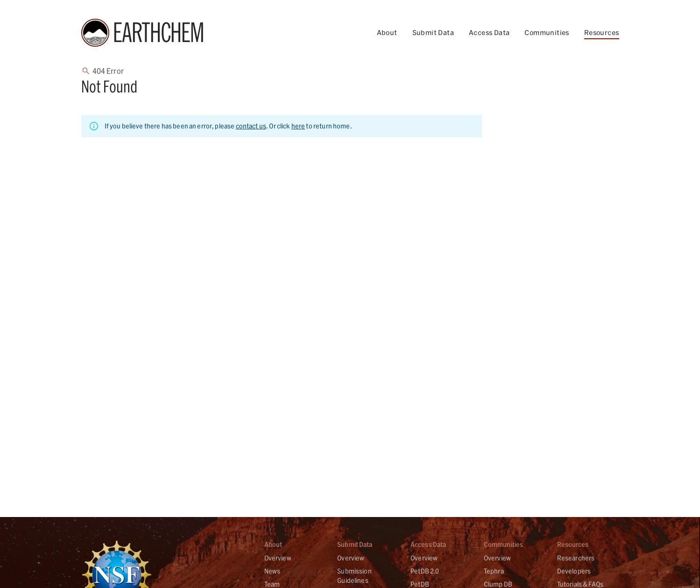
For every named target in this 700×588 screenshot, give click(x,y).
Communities (547, 32)
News (272, 571)
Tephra (494, 571)
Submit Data (433, 32)
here (298, 126)
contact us (251, 126)
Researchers (576, 558)
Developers (574, 571)
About (387, 32)
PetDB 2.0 (425, 571)
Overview (278, 558)
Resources (602, 32)
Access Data (489, 32)
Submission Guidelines (354, 576)
